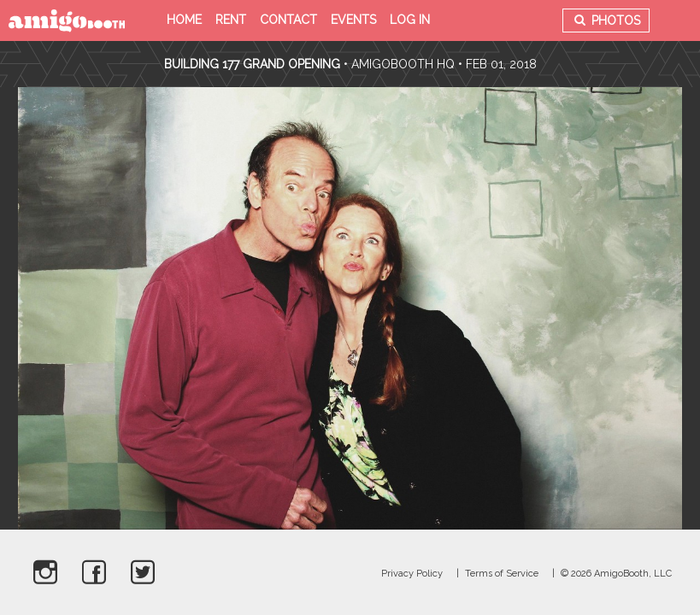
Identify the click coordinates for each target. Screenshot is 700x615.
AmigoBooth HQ (403, 64)
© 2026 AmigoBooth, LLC (616, 574)
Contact (288, 20)
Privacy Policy (412, 574)
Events (353, 20)
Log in (410, 20)
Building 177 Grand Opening (254, 64)
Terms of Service (502, 574)
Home (184, 20)
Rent (231, 20)
